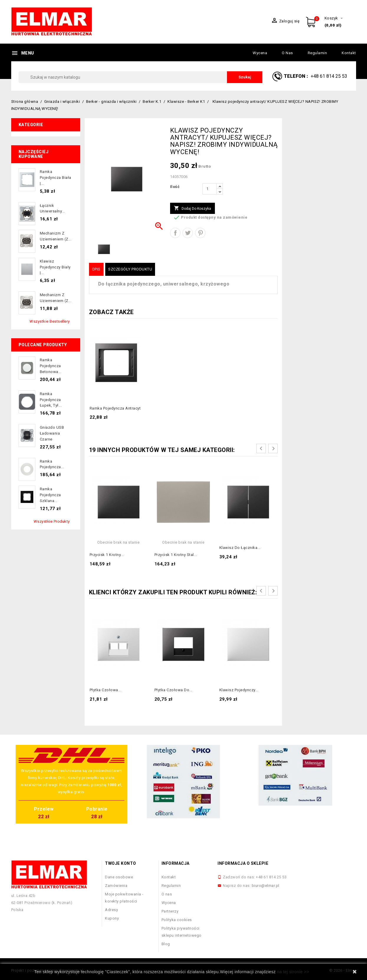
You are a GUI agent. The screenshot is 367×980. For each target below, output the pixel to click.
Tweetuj (188, 233)
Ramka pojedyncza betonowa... (51, 366)
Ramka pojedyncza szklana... (50, 495)
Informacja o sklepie (243, 863)
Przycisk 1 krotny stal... (176, 555)
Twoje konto (121, 863)
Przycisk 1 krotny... (107, 555)
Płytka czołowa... (106, 690)
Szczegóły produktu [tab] (130, 269)
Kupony (112, 918)
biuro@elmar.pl (266, 886)
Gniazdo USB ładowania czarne (52, 433)
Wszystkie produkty (52, 521)
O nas (287, 53)
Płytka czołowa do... (173, 690)
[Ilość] (210, 189)
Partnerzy (170, 911)
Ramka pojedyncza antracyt (115, 408)
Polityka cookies (177, 920)
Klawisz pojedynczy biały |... (55, 267)
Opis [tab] (96, 269)
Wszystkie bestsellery (50, 321)
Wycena (260, 53)
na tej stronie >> (293, 972)
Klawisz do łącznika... (240, 548)
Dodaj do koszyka (192, 208)
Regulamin (317, 53)
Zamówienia (116, 886)
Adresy (111, 910)
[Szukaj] (141, 77)
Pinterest (200, 233)
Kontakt (349, 53)
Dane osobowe (119, 877)
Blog (166, 944)
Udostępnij (175, 233)
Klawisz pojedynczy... (239, 690)
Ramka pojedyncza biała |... (56, 178)
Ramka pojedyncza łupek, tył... (51, 400)
